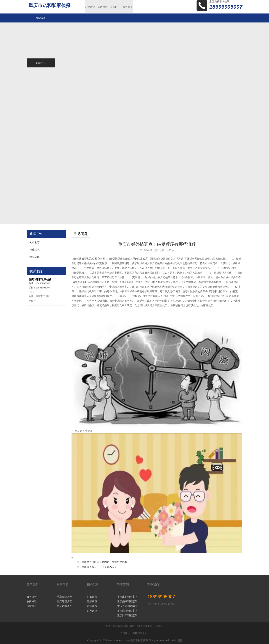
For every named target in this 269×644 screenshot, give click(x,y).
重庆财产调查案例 (127, 615)
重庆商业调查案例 (127, 611)
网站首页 (41, 18)
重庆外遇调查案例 (127, 606)
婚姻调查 (92, 601)
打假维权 (92, 597)
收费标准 (32, 601)
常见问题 (35, 257)
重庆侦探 (63, 585)
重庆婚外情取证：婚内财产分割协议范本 (104, 562)
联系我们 (153, 585)
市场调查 (92, 606)
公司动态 (35, 242)
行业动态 (35, 250)
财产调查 (92, 611)
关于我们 (32, 585)
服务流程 (32, 597)
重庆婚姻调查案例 (127, 601)
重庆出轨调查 (64, 597)
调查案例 (123, 585)
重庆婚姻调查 (64, 606)
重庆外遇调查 (64, 601)
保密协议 (32, 606)
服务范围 (93, 585)
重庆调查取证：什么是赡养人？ (99, 567)
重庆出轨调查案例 (127, 597)
